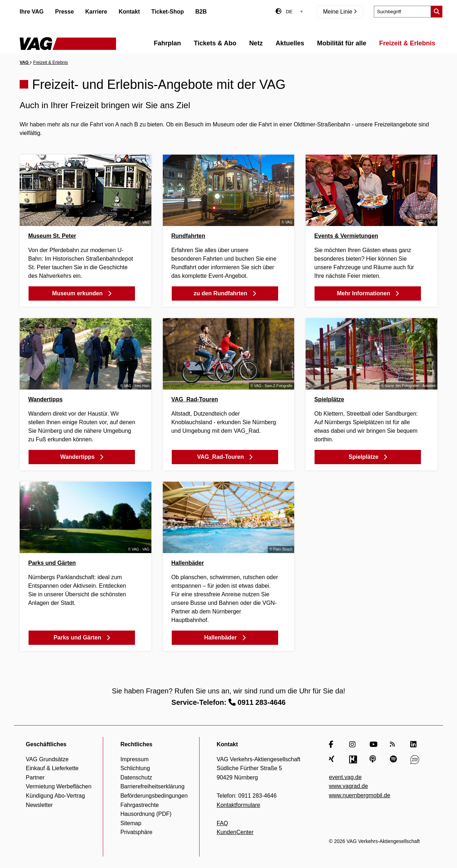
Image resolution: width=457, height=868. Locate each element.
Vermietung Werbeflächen (59, 786)
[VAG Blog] (415, 759)
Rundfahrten (188, 236)
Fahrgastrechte (140, 805)
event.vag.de (345, 777)
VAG (25, 62)
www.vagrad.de (348, 786)
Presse (64, 12)
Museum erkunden (82, 293)
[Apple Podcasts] (374, 759)
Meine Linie (340, 12)
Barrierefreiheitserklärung (152, 786)
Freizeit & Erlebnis (51, 62)
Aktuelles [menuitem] (290, 43)
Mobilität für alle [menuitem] (342, 43)
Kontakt (129, 12)
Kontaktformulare (238, 805)
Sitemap (131, 823)
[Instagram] (354, 744)
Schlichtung (135, 768)
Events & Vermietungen (346, 236)
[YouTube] (374, 744)
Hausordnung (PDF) (146, 814)
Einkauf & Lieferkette (52, 768)
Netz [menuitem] (256, 43)
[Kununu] (354, 759)
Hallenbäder (188, 563)
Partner (35, 777)
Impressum (134, 759)
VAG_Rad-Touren (195, 399)
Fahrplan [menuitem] (167, 43)
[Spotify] (394, 759)
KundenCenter (235, 832)
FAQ (222, 823)
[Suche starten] (437, 12)
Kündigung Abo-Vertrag (55, 796)
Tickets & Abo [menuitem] (215, 43)
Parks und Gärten (52, 563)
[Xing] (333, 759)
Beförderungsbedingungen (154, 796)
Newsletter (39, 805)
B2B (201, 12)
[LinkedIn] (415, 744)
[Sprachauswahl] (295, 12)
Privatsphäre (136, 832)
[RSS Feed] (394, 744)
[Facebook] (333, 744)
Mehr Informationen (368, 293)
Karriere (96, 12)
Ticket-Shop (168, 12)
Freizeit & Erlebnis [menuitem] (407, 43)
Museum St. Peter (52, 236)
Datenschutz (136, 777)
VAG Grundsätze (47, 759)
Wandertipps (45, 399)
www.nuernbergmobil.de (360, 795)
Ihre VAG (32, 12)
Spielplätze (329, 399)
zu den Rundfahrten (225, 293)
